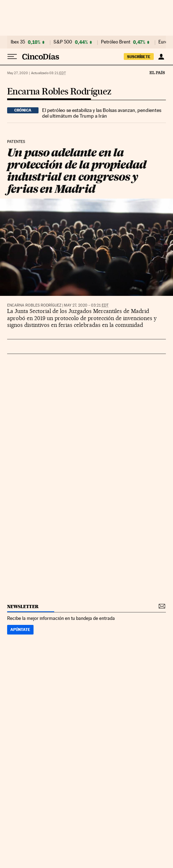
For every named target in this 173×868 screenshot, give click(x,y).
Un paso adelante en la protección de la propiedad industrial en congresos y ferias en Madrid (77, 171)
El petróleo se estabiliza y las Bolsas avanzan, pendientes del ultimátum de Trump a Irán (102, 113)
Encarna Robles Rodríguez (59, 92)
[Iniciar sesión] (161, 57)
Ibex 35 (18, 42)
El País (157, 72)
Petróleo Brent (116, 42)
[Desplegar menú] (12, 57)
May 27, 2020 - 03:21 (86, 305)
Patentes (16, 142)
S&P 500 (63, 42)
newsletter (23, 607)
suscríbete (139, 57)
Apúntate (20, 630)
